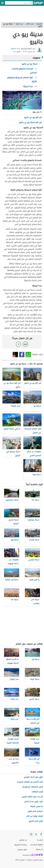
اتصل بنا (40, 840)
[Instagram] (31, 834)
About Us (39, 850)
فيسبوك (22, 355)
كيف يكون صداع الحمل (33, 801)
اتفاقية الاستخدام (37, 845)
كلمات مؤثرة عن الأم (35, 816)
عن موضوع (23, 840)
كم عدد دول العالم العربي (32, 797)
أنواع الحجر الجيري (36, 821)
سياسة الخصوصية (21, 845)
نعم (25, 344)
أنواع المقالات (37, 792)
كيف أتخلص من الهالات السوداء (30, 782)
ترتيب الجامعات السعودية (33, 787)
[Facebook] (41, 834)
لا (19, 344)
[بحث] (31, 3)
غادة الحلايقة (15, 49)
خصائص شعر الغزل (35, 811)
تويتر (15, 355)
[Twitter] (36, 834)
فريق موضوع (22, 850)
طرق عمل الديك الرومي (33, 777)
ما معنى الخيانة (36, 806)
